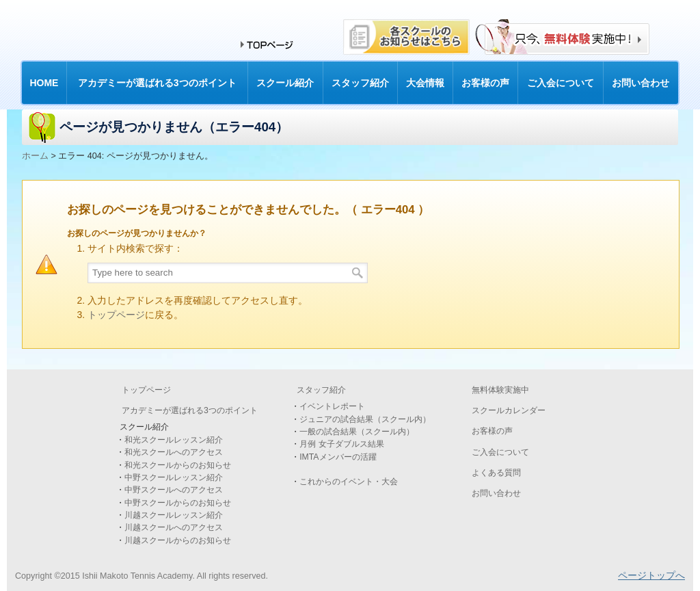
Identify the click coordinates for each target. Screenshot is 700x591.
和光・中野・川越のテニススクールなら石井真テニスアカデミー (135, 35)
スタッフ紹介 (321, 390)
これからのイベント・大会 (349, 482)
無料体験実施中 (500, 390)
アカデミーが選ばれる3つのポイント (190, 410)
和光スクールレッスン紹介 (174, 440)
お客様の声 (492, 431)
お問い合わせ (496, 493)
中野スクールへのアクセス (174, 490)
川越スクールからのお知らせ (178, 540)
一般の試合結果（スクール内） (357, 432)
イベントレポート (332, 406)
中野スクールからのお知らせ (178, 503)
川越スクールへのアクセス (174, 527)
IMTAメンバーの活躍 (338, 457)
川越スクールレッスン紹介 (174, 515)
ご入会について (500, 452)
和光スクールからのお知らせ (178, 465)
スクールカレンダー (509, 410)
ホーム (35, 156)
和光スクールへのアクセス (174, 452)
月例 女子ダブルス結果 (341, 444)
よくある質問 (496, 473)
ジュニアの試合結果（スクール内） (365, 419)
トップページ (116, 315)
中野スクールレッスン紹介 (174, 477)
